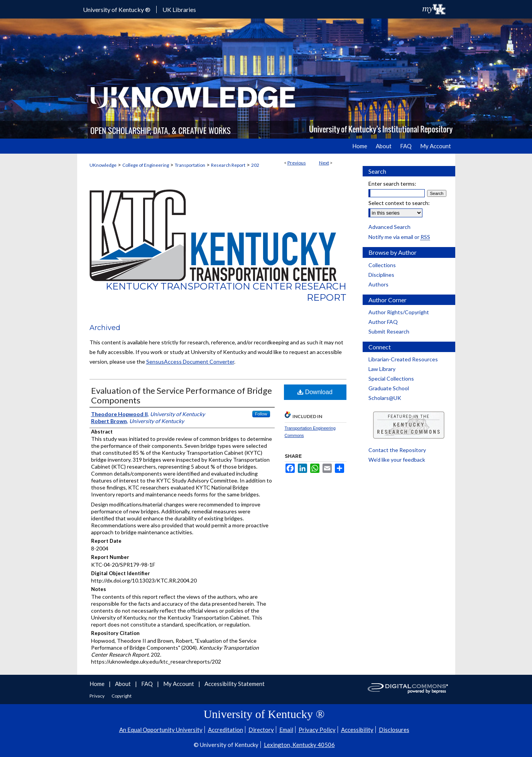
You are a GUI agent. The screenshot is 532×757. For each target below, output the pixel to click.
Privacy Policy (317, 730)
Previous (297, 163)
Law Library (382, 369)
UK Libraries (179, 9)
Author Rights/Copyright (399, 312)
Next (324, 163)
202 (255, 165)
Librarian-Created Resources (403, 359)
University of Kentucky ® (117, 9)
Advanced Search (389, 227)
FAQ (148, 684)
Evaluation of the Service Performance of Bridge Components (182, 395)
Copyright (122, 696)
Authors (378, 284)
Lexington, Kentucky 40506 (299, 745)
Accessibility (357, 730)
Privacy (97, 696)
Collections (382, 265)
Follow (261, 414)
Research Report (228, 165)
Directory (261, 730)
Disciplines (381, 275)
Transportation (190, 165)
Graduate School (389, 388)
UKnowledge (103, 165)
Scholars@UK (385, 398)
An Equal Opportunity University (161, 730)
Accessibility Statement (235, 684)
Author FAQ (383, 322)
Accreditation (225, 730)
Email (286, 730)
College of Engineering (146, 165)
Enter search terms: (392, 184)
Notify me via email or (399, 237)
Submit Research (389, 331)
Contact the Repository (397, 450)
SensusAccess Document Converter (190, 362)
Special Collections (391, 378)
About (123, 684)
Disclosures (394, 730)
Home (98, 684)
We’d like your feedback (397, 460)
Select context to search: (399, 203)
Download (315, 392)
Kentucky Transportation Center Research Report (226, 292)
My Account (179, 684)
